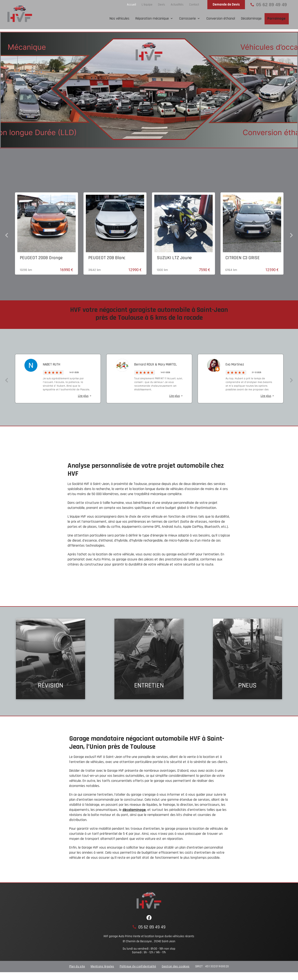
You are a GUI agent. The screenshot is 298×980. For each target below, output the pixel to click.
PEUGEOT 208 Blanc (107, 256)
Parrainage (276, 19)
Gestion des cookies (176, 965)
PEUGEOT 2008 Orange (41, 256)
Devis (162, 5)
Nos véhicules (119, 19)
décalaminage (134, 808)
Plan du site (77, 965)
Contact (194, 5)
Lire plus (83, 394)
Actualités (177, 5)
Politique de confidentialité (138, 965)
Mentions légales (102, 965)
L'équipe (147, 5)
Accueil (131, 5)
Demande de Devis (226, 4)
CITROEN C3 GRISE (243, 256)
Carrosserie (188, 19)
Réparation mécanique (152, 19)
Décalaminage (251, 19)
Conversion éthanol (221, 19)
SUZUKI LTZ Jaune (174, 256)
